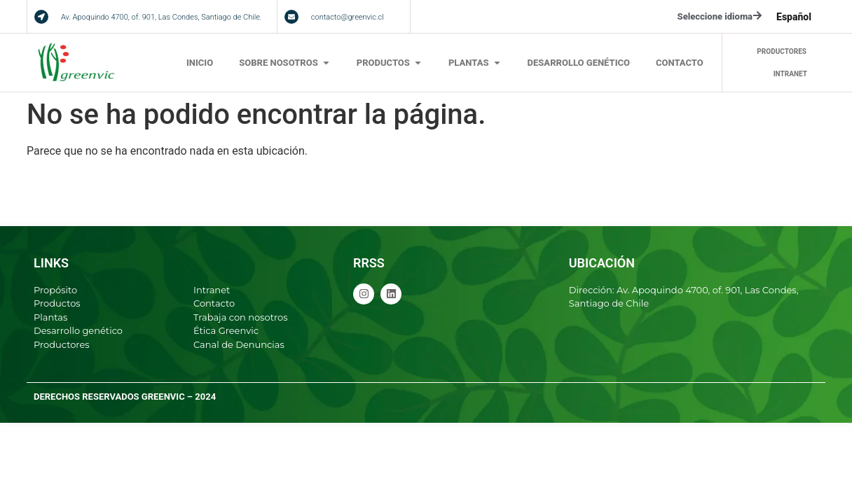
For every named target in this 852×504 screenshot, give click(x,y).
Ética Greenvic (226, 330)
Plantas (50, 317)
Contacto (214, 303)
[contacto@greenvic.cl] (291, 17)
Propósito (55, 290)
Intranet (212, 290)
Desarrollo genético (78, 330)
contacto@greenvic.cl (348, 17)
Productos (57, 303)
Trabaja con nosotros (241, 317)
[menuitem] (794, 17)
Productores (62, 344)
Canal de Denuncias (239, 344)
